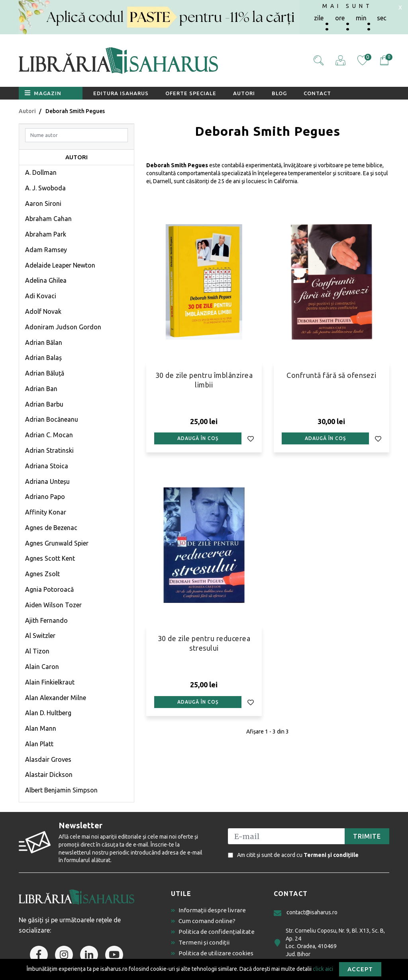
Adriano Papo (45, 497)
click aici (323, 968)
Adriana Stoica (47, 466)
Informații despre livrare (208, 910)
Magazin (43, 93)
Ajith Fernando (46, 620)
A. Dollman (41, 172)
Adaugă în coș (198, 438)
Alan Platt (39, 744)
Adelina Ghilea (46, 280)
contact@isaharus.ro (306, 913)
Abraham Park (46, 234)
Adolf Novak (43, 311)
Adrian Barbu (44, 404)
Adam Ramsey (46, 250)
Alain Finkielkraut (50, 682)
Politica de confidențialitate (213, 932)
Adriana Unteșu (47, 481)
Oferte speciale (191, 93)
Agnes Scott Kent (50, 558)
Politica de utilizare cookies (212, 953)
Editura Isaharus (121, 93)
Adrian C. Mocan (49, 435)
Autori (244, 93)
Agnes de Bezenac (51, 528)
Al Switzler (40, 636)
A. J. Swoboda (45, 188)
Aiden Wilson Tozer (53, 605)
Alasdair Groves (48, 759)
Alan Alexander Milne (56, 698)
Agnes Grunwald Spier (57, 543)
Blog (279, 93)
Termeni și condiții (200, 942)
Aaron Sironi (43, 203)
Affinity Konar (46, 512)
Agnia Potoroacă (49, 589)
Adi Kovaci (41, 296)
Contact (317, 93)
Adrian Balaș (43, 358)
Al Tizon (37, 651)
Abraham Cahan (48, 219)
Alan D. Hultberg (48, 713)
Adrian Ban (41, 389)
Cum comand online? (203, 921)
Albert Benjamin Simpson (61, 790)
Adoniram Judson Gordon (63, 327)
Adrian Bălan (44, 342)
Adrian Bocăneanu (52, 419)
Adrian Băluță (45, 373)
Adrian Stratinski (49, 450)
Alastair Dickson (49, 775)
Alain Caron (42, 667)
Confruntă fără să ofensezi (331, 375)
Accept (360, 969)
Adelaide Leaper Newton (60, 265)
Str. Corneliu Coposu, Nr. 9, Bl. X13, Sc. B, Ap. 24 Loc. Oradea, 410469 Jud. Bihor (329, 942)
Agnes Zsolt (42, 574)
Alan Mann (41, 728)
